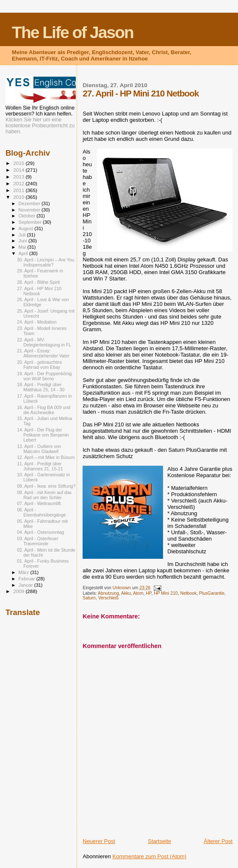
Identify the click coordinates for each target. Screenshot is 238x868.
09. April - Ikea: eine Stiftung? (46, 486)
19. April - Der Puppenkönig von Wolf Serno (44, 376)
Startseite (159, 841)
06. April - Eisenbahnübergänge (42, 512)
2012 (19, 183)
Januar (26, 585)
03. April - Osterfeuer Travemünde (38, 541)
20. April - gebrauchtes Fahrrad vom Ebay (39, 365)
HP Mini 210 (166, 593)
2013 (19, 177)
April (24, 253)
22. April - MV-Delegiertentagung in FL (44, 342)
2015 (19, 163)
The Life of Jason (73, 32)
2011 (19, 190)
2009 (19, 591)
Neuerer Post (99, 841)
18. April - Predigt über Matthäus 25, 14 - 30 (41, 387)
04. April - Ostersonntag (40, 532)
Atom (138, 593)
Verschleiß (109, 598)
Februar (28, 579)
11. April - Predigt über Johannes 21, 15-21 (40, 466)
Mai (23, 247)
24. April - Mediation (37, 322)
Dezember (30, 203)
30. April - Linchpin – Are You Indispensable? (46, 262)
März (25, 572)
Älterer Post (218, 841)
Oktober (28, 216)
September (31, 222)
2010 (19, 197)
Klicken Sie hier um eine (33, 120)
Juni (24, 241)
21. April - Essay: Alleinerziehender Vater (43, 353)
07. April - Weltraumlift (39, 503)
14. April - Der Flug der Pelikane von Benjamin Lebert (43, 435)
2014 (19, 170)
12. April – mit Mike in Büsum (46, 457)
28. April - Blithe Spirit (38, 282)
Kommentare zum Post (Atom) (149, 856)
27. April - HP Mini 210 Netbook (39, 291)
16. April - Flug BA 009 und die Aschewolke (44, 410)
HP (148, 593)
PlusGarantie (212, 593)
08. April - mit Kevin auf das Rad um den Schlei (44, 495)
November (30, 210)
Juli (23, 235)
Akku (126, 593)
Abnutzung (108, 593)
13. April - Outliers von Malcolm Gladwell (39, 449)
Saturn (89, 598)
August (27, 228)
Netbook (188, 593)
